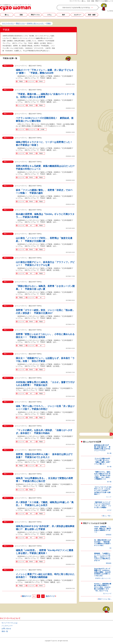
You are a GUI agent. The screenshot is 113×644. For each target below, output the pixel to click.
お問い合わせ (6, 629)
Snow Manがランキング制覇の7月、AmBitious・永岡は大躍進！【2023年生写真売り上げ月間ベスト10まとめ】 (103, 572)
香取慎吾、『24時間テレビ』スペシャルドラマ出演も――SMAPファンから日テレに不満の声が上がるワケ (102, 557)
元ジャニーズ (32, 129)
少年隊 (42, 129)
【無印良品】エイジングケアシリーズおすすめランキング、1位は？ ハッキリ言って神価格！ (103, 505)
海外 (64, 15)
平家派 (21, 81)
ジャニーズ (31, 81)
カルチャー (78, 15)
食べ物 (109, 453)
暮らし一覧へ (107, 516)
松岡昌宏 (109, 535)
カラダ (109, 510)
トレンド (109, 497)
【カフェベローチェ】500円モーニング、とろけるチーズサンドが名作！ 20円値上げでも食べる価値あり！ (103, 491)
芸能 (21, 15)
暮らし (7, 15)
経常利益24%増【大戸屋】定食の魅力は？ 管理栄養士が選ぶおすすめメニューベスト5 (102, 448)
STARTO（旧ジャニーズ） (103, 578)
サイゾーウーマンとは (9, 623)
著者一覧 (5, 631)
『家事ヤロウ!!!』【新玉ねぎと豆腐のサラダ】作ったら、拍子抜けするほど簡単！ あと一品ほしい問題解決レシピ (102, 475)
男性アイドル (35, 15)
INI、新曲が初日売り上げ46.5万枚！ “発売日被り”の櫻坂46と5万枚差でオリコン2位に (102, 543)
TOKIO (41, 81)
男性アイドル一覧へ (105, 599)
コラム (49, 15)
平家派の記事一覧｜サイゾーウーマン (15, 7)
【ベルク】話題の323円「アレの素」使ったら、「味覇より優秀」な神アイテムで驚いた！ (102, 461)
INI (110, 548)
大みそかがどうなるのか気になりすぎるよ (76, 8)
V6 (31, 273)
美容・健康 (92, 15)
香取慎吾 (109, 563)
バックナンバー (7, 626)
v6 (31, 225)
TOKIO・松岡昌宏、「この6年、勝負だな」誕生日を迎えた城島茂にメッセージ (103, 529)
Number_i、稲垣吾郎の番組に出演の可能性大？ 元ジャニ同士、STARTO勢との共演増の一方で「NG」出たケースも (103, 587)
